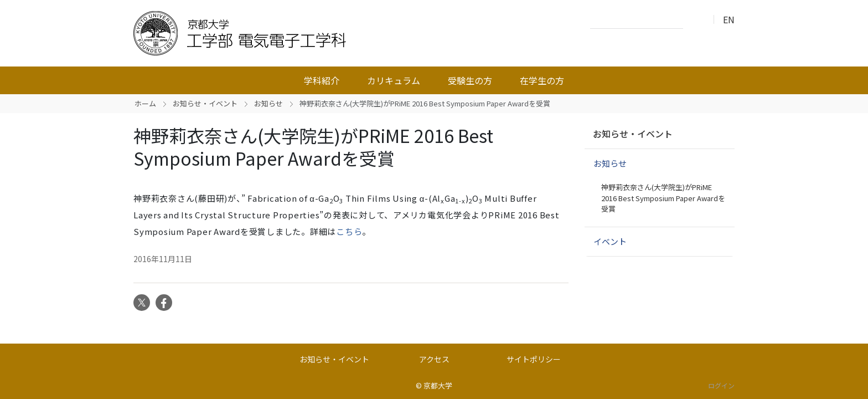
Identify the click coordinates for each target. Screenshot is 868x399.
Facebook (164, 303)
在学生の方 (542, 80)
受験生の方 (470, 80)
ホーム (145, 103)
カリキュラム (394, 80)
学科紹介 (322, 80)
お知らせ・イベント (205, 103)
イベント (610, 241)
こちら (349, 231)
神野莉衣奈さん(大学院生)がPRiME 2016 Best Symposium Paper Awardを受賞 (663, 198)
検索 (695, 20)
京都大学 (438, 385)
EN (729, 19)
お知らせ (268, 103)
